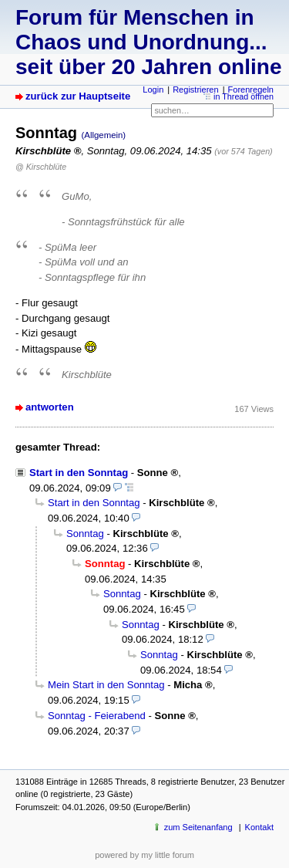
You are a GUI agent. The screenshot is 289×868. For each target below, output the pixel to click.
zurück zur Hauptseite (78, 96)
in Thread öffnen (244, 96)
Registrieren (195, 90)
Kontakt (259, 827)
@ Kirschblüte (41, 167)
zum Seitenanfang (198, 827)
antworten (50, 407)
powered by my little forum (144, 855)
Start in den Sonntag (79, 473)
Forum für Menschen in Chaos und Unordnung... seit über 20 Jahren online (148, 42)
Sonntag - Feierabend (97, 716)
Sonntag (85, 534)
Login (153, 90)
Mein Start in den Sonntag (106, 685)
